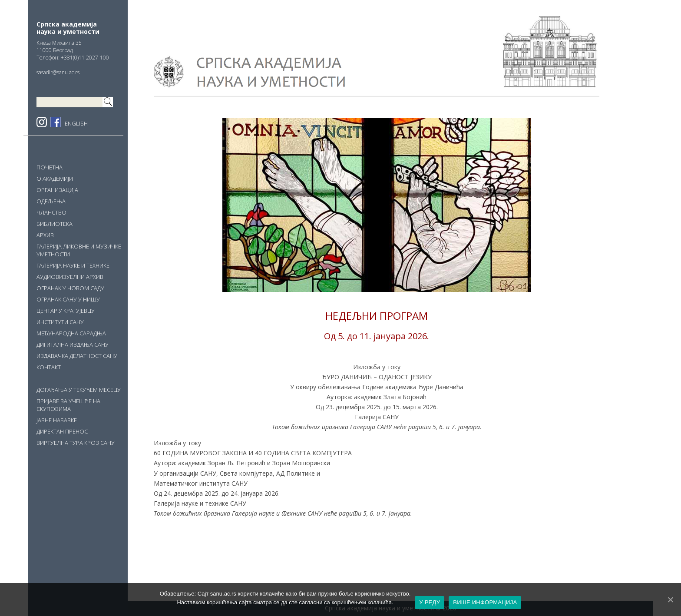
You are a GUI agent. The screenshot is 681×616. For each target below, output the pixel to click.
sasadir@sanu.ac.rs (58, 72)
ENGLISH (76, 123)
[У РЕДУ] (670, 599)
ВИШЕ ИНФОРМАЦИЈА (485, 602)
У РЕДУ (430, 602)
